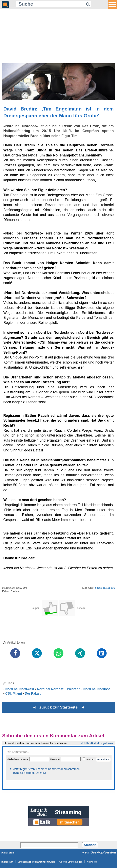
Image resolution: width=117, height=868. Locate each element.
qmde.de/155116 (105, 588)
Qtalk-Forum (8, 853)
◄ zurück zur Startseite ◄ (58, 707)
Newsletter (93, 862)
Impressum (7, 862)
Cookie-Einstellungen (71, 862)
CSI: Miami (14, 693)
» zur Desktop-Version (99, 852)
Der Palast (33, 693)
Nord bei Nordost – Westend (59, 689)
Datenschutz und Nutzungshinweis (36, 862)
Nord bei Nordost (97, 689)
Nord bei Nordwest (20, 689)
